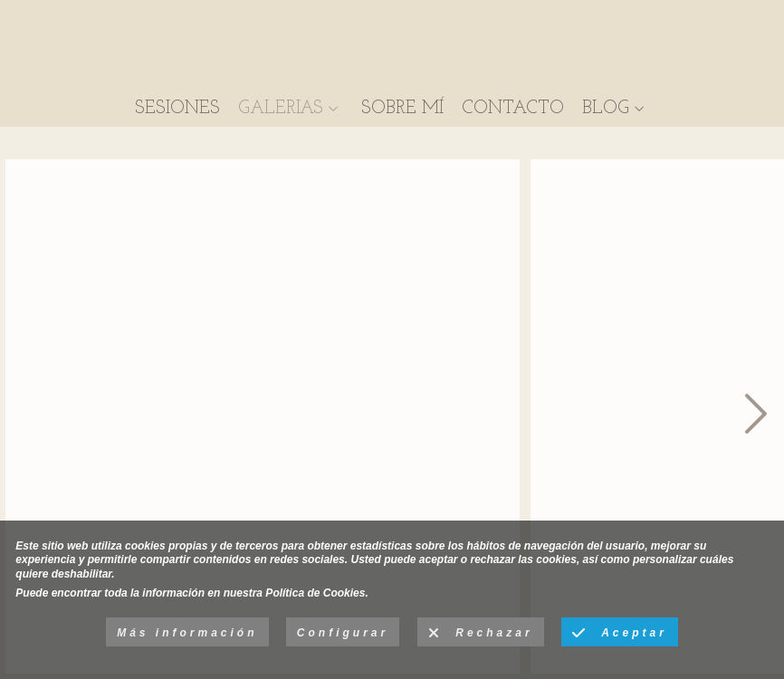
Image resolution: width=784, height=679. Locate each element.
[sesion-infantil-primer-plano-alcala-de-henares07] (263, 416)
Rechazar (481, 634)
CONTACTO (513, 109)
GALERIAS (281, 109)
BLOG (606, 109)
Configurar (343, 633)
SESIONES (177, 109)
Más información (187, 633)
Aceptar (620, 634)
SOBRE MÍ (402, 109)
